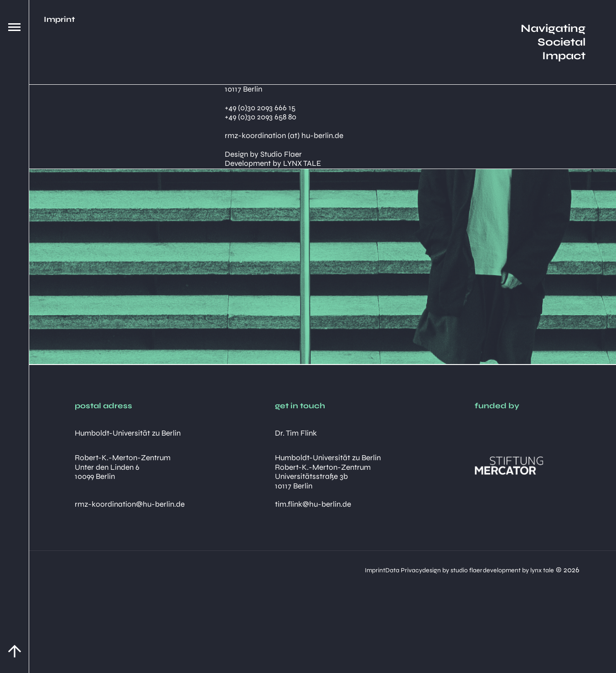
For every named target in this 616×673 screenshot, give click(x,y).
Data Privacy (316, 570)
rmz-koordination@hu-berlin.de (130, 504)
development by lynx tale (492, 570)
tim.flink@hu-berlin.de (313, 504)
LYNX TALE (302, 163)
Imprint (263, 570)
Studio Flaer (281, 154)
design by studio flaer (394, 570)
